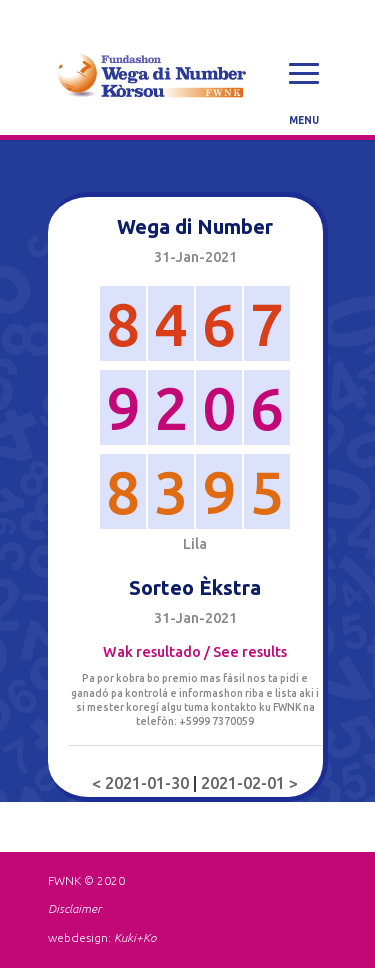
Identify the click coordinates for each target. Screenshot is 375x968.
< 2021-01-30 (142, 783)
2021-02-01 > (249, 783)
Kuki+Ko (135, 937)
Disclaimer (74, 908)
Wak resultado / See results (195, 652)
